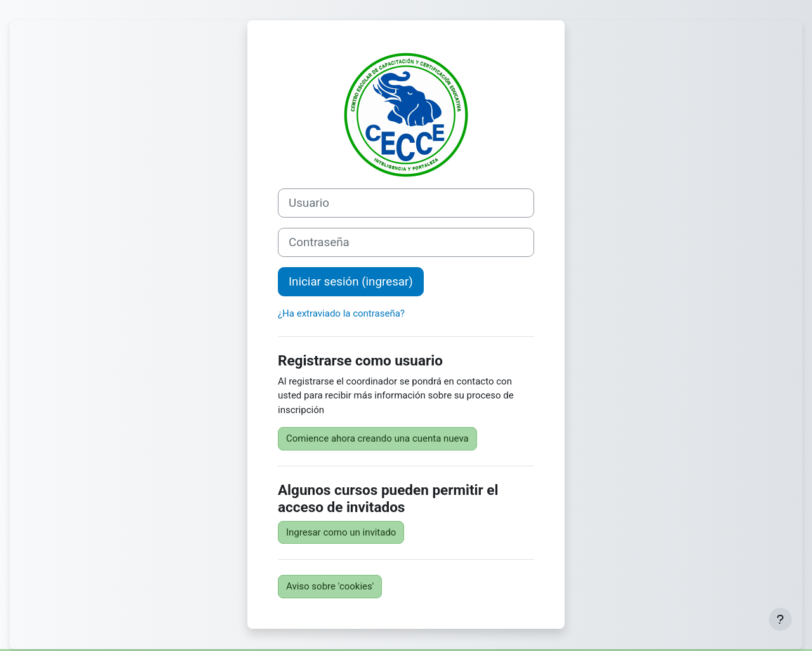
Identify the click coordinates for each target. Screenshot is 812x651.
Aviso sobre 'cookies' (330, 586)
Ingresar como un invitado (341, 532)
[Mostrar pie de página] (780, 619)
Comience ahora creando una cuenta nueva (377, 438)
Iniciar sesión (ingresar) (351, 282)
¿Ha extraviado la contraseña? (341, 313)
